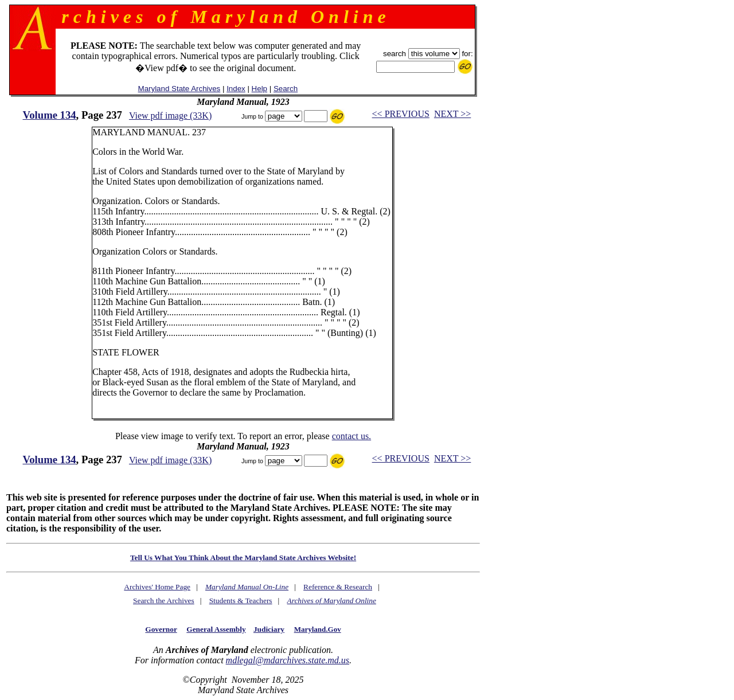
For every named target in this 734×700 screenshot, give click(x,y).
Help (259, 89)
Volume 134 (49, 115)
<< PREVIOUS (401, 114)
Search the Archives (164, 601)
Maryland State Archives (179, 89)
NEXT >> (452, 114)
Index (236, 89)
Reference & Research (338, 587)
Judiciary (269, 629)
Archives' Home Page (157, 587)
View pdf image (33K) (170, 116)
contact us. (352, 436)
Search (286, 89)
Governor (161, 629)
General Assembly (216, 629)
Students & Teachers (241, 601)
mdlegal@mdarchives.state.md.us (288, 660)
